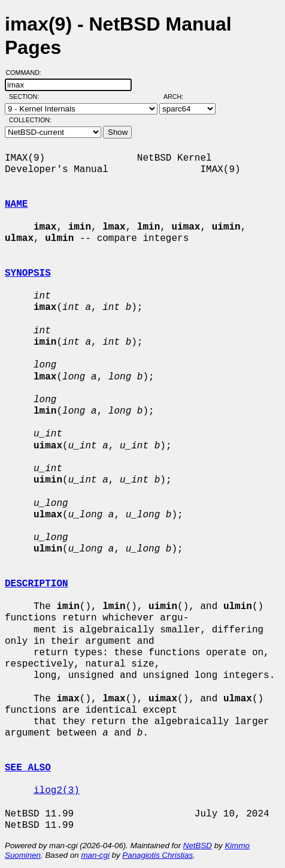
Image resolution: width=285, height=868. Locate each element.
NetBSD (198, 846)
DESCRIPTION (37, 584)
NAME (16, 204)
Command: (27, 73)
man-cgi (95, 855)
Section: (27, 97)
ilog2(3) (57, 791)
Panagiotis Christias (157, 855)
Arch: (179, 97)
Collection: (30, 120)
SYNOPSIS (28, 273)
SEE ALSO (28, 768)
